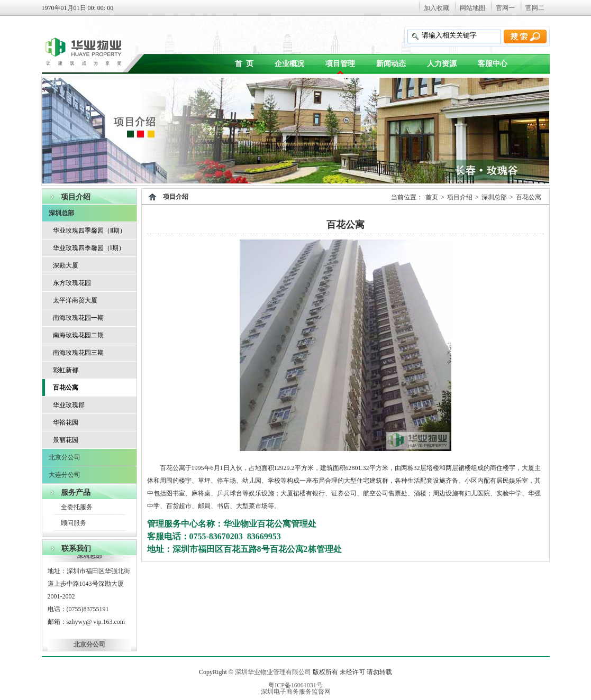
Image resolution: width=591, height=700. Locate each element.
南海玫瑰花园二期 (78, 335)
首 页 (244, 64)
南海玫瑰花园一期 (78, 318)
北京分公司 (65, 457)
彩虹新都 (66, 370)
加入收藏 (437, 8)
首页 (432, 197)
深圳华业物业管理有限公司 (273, 672)
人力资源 (442, 64)
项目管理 (340, 64)
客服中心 (493, 64)
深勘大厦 (66, 265)
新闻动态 (391, 64)
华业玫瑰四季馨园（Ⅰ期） (89, 248)
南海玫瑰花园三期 (78, 353)
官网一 (505, 8)
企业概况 (289, 64)
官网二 (535, 8)
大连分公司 (65, 475)
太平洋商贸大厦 (75, 300)
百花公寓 (66, 388)
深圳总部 (61, 213)
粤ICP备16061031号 (295, 685)
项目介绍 (460, 197)
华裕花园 (66, 422)
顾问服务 (74, 523)
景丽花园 (66, 440)
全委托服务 (77, 507)
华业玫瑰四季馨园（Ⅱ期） (89, 231)
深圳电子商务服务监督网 (296, 692)
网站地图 (472, 8)
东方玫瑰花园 (72, 283)
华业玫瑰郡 (69, 405)
